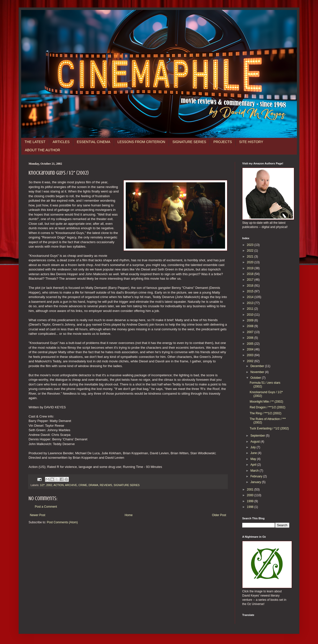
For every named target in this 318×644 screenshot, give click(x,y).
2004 (251, 349)
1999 (251, 501)
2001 (251, 490)
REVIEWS (106, 485)
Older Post (219, 515)
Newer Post (38, 515)
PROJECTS (223, 142)
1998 (251, 507)
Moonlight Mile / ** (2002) (266, 402)
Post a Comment (46, 507)
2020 (251, 262)
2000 (251, 495)
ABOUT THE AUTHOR (42, 150)
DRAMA (93, 485)
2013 (251, 303)
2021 (251, 257)
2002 (49, 485)
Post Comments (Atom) (62, 522)
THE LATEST (35, 142)
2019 (251, 268)
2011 (251, 309)
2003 (251, 355)
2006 (251, 338)
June (254, 453)
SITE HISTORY (251, 142)
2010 (251, 315)
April (254, 465)
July (254, 447)
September (258, 436)
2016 (251, 286)
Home (129, 515)
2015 (251, 291)
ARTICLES (61, 142)
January (256, 482)
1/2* (42, 485)
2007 (251, 332)
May (254, 459)
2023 (251, 245)
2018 (251, 274)
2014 (251, 297)
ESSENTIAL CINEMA (94, 142)
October (256, 378)
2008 (251, 326)
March (255, 471)
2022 (251, 251)
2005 (251, 344)
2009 (251, 320)
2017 (251, 280)
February (257, 476)
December (258, 366)
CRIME (83, 485)
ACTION (59, 485)
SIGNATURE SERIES (189, 142)
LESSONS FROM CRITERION (141, 142)
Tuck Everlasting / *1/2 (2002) (269, 428)
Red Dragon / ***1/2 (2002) (267, 407)
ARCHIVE (71, 485)
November (258, 372)
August (256, 442)
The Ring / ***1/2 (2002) (265, 413)
